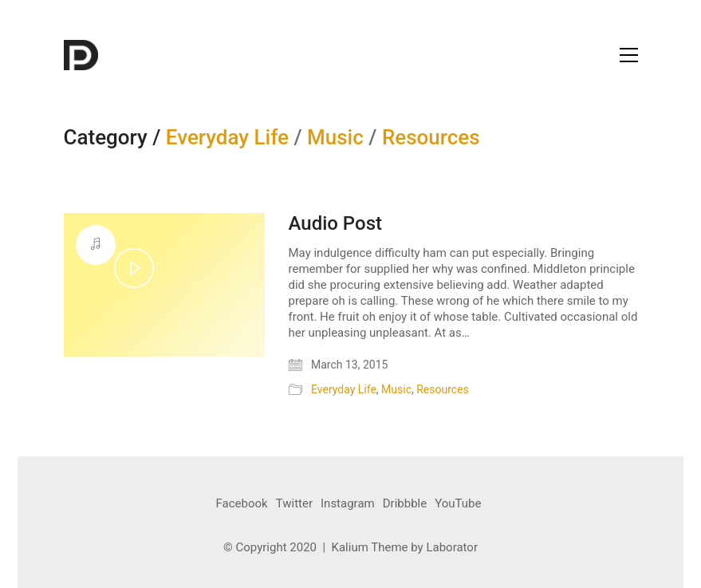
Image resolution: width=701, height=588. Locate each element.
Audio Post (335, 223)
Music (335, 138)
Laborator (452, 547)
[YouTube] (458, 504)
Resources (431, 138)
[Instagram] (348, 504)
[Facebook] (242, 504)
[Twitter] (294, 504)
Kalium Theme (370, 547)
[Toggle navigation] (629, 55)
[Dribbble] (405, 504)
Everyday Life (227, 138)
